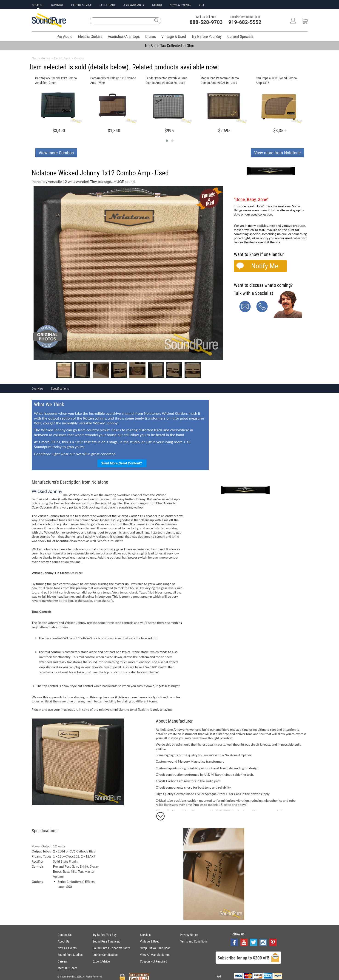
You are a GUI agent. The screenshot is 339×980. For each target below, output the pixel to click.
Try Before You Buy (207, 36)
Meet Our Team (67, 968)
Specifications (60, 389)
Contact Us (65, 935)
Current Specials (240, 36)
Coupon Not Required (154, 961)
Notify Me (265, 266)
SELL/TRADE (108, 5)
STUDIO (157, 5)
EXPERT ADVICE (81, 5)
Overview (37, 389)
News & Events (67, 948)
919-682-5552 (245, 22)
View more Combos (56, 153)
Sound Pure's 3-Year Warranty (111, 948)
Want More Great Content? (122, 463)
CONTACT (57, 5)
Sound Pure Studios (70, 955)
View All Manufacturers (155, 955)
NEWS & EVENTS (180, 5)
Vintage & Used (174, 36)
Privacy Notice (189, 935)
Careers (63, 961)
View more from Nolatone (277, 153)
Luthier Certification (105, 955)
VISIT (202, 5)
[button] (167, 141)
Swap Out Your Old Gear (155, 948)
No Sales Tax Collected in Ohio (170, 46)
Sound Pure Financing (107, 941)
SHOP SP (37, 5)
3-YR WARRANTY (134, 5)
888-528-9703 (206, 22)
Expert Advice (101, 961)
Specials (145, 935)
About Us (63, 941)
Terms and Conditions (194, 941)
